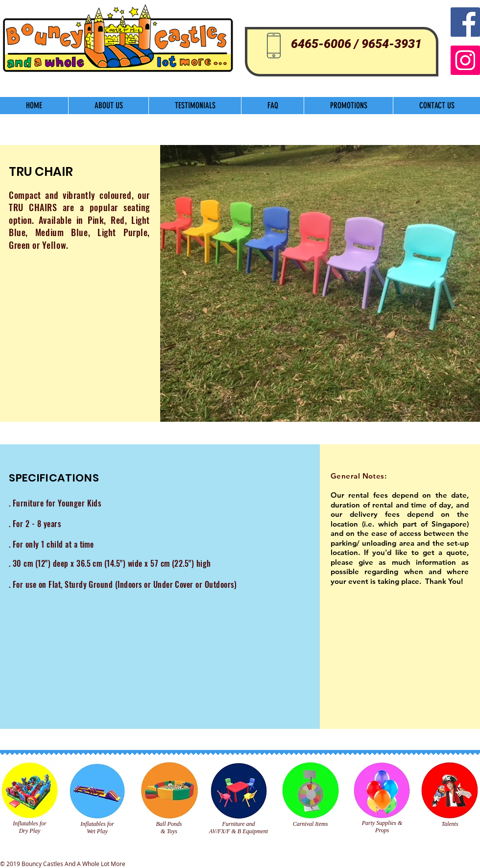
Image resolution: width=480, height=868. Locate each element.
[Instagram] (465, 60)
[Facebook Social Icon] (465, 22)
